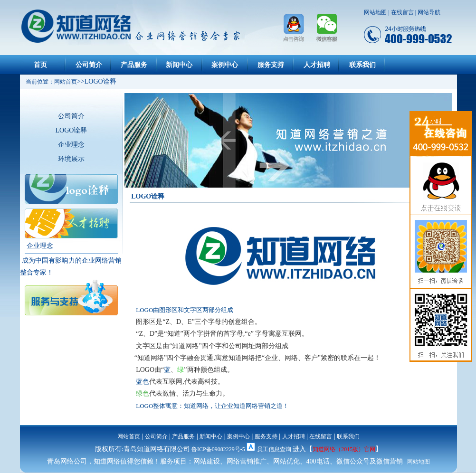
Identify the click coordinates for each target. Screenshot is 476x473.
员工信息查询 (274, 449)
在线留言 (402, 12)
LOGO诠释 (71, 130)
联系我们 (362, 65)
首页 (40, 65)
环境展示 (71, 159)
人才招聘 (317, 65)
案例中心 (225, 65)
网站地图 (375, 12)
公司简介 (89, 65)
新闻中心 (179, 65)
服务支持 (271, 65)
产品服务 (134, 65)
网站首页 (129, 436)
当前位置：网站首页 (48, 82)
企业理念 (71, 145)
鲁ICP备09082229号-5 (218, 449)
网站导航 (429, 12)
